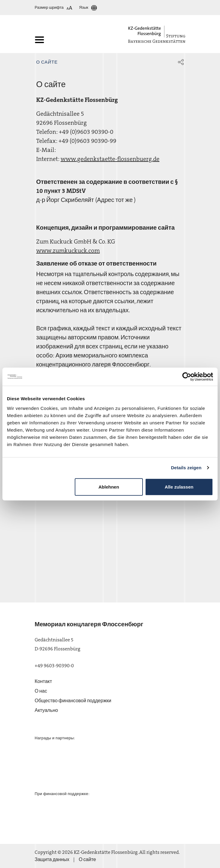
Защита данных (52, 859)
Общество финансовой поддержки (73, 701)
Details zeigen (186, 468)
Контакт (43, 681)
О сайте (47, 62)
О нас (41, 691)
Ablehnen (109, 487)
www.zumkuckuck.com (68, 250)
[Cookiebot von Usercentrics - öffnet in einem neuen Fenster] (187, 377)
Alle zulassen (179, 487)
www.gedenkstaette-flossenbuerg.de (110, 159)
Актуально (46, 710)
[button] (181, 62)
